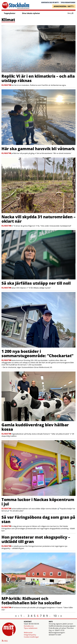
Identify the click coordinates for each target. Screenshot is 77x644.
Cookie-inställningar (31, 637)
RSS (5, 641)
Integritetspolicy (30, 635)
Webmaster (28, 633)
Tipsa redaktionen (31, 628)
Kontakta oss (29, 626)
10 (55, 616)
